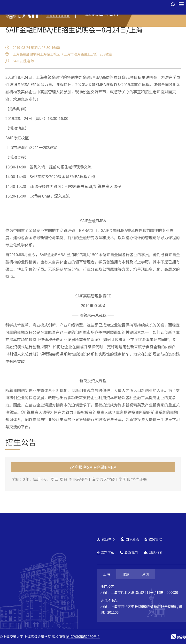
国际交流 (130, 539)
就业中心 (106, 539)
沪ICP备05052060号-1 (83, 636)
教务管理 (153, 539)
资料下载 (106, 552)
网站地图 (153, 552)
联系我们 (129, 552)
